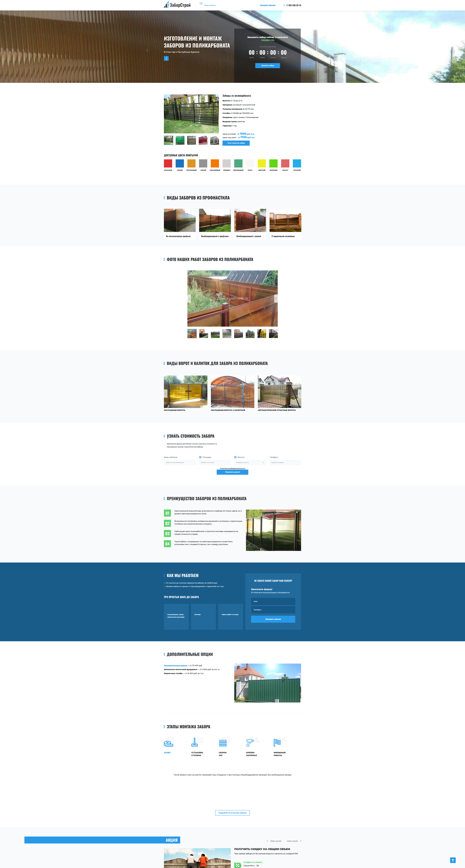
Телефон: (274, 460)
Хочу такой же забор (238, 145)
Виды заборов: (171, 460)
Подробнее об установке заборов (233, 778)
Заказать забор (268, 66)
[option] (232, 121)
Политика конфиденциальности (233, 473)
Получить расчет (233, 480)
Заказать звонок (273, 624)
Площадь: (207, 460)
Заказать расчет (251, 860)
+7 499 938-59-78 (292, 5)
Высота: (241, 460)
